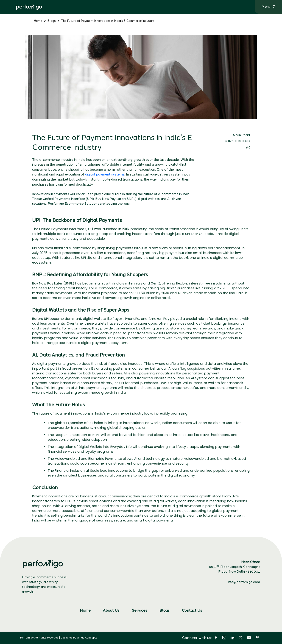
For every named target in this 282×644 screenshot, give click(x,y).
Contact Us (192, 610)
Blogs (52, 21)
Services (140, 610)
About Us (111, 610)
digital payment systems (105, 174)
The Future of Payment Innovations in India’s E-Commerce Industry (107, 21)
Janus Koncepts (87, 638)
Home (38, 21)
